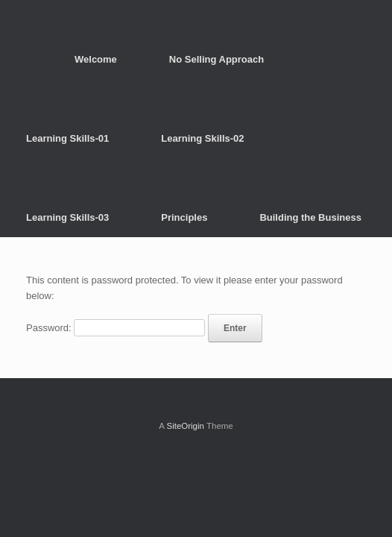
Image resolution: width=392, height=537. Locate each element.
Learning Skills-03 (67, 217)
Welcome (96, 59)
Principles (184, 217)
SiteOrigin (185, 426)
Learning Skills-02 (202, 138)
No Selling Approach (216, 59)
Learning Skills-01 (67, 138)
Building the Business (310, 217)
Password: (116, 328)
